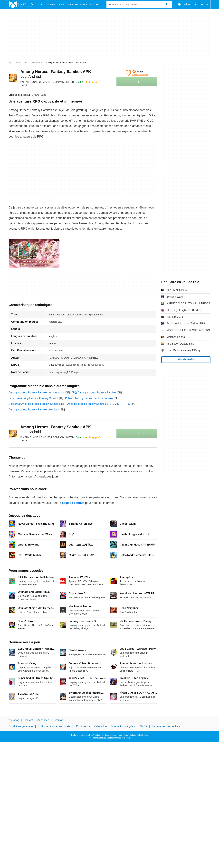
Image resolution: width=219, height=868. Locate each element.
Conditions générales (21, 726)
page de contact (73, 503)
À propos (14, 720)
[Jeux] (26, 63)
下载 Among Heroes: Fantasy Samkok (94, 393)
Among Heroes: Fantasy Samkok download (34, 410)
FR (205, 5)
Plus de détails (186, 359)
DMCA (143, 726)
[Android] (18, 63)
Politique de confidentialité (91, 726)
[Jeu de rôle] (37, 63)
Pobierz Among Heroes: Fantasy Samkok (89, 398)
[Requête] (139, 5)
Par (47, 82)
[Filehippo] (21, 5)
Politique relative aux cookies (55, 726)
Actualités (48, 5)
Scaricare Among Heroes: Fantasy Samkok (34, 398)
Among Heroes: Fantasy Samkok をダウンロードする (99, 404)
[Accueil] (10, 63)
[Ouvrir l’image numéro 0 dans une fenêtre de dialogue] (34, 253)
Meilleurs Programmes (83, 5)
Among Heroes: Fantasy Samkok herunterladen (36, 393)
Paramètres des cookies (166, 726)
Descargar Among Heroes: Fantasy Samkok (34, 404)
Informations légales (123, 726)
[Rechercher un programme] (166, 5)
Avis (62, 5)
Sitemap (58, 720)
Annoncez (43, 720)
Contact (28, 720)
